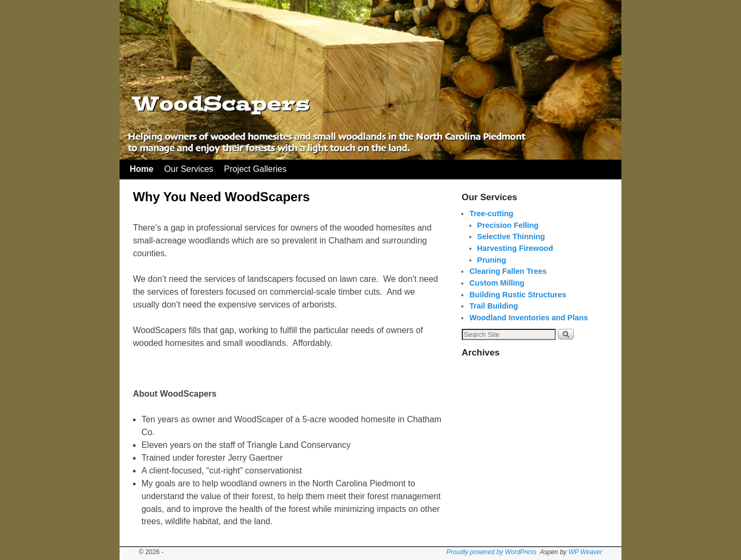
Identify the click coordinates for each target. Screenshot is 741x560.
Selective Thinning (511, 236)
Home (141, 169)
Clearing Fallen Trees (508, 271)
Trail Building (494, 306)
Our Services (188, 169)
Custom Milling (497, 283)
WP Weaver (585, 552)
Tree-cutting (491, 214)
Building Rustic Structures (518, 295)
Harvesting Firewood (515, 248)
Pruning (492, 260)
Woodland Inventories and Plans (529, 318)
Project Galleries (255, 169)
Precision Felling (508, 225)
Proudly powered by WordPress (491, 552)
